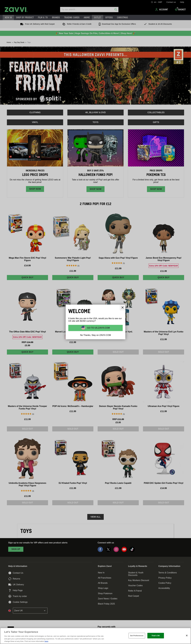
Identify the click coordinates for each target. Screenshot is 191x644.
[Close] (123, 307)
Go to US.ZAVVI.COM (98, 328)
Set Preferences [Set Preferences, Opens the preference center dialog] (137, 636)
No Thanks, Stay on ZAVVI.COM (95, 335)
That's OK (156, 636)
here (46, 641)
